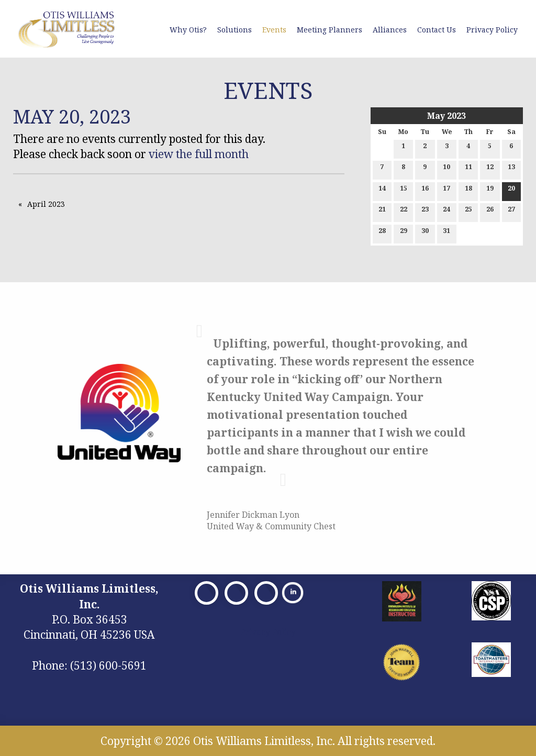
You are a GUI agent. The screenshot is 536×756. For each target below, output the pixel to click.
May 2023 (446, 116)
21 (382, 211)
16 (425, 190)
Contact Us (437, 30)
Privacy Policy (492, 30)
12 (490, 169)
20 (511, 190)
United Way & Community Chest (271, 526)
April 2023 (46, 204)
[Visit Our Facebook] (206, 593)
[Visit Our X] (236, 593)
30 (425, 233)
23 (425, 211)
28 (382, 233)
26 (490, 211)
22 (404, 211)
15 (404, 190)
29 (404, 233)
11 (468, 169)
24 (446, 211)
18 (468, 190)
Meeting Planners (330, 30)
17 (446, 190)
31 (446, 233)
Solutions (234, 30)
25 (468, 211)
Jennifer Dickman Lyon (253, 515)
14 (382, 190)
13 (511, 169)
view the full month (199, 154)
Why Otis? (188, 30)
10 (446, 169)
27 (511, 211)
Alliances (390, 30)
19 (490, 190)
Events (274, 30)
